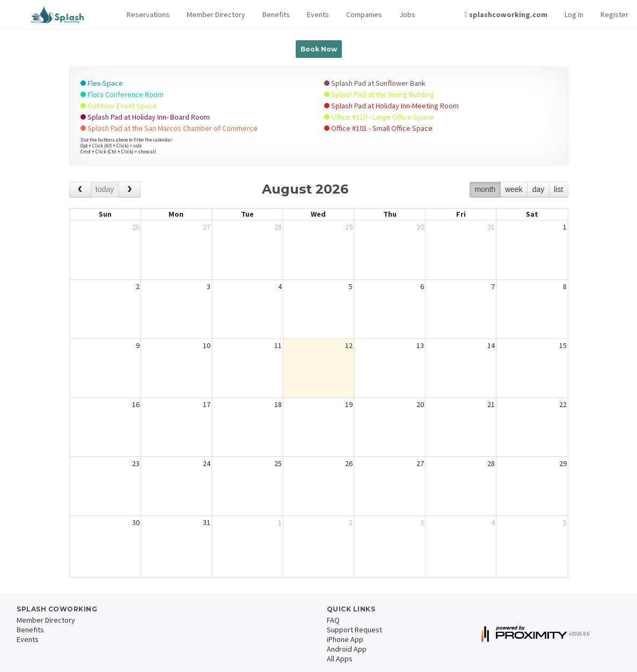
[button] (148, 15)
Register (614, 14)
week (514, 189)
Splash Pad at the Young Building (379, 94)
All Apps (340, 659)
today (105, 189)
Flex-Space (102, 83)
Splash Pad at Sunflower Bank (375, 83)
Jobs (407, 14)
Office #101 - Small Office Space (378, 128)
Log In (574, 14)
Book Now (319, 49)
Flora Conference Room (122, 94)
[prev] (80, 190)
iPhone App (345, 639)
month (485, 189)
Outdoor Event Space (119, 106)
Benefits (276, 14)
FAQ (333, 620)
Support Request (354, 630)
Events (318, 14)
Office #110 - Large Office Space (379, 117)
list (558, 189)
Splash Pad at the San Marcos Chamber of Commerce (169, 128)
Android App (347, 649)
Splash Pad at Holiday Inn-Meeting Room (391, 106)
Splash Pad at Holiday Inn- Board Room (145, 117)
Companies (364, 14)
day (539, 189)
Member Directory (216, 14)
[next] (130, 190)
